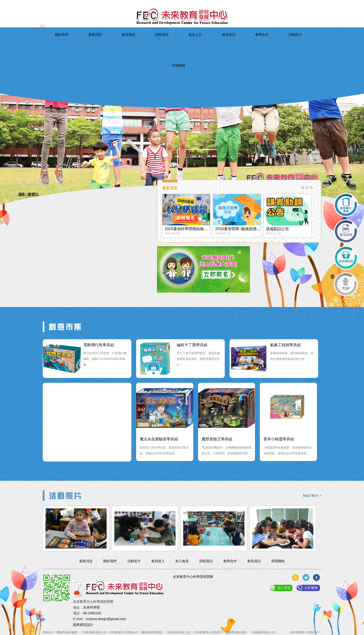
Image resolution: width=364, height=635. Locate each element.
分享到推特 (306, 577)
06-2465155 (92, 613)
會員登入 (63, 4)
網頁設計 (86, 625)
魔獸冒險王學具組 (217, 439)
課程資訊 (158, 43)
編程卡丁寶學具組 (192, 345)
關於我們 (87, 43)
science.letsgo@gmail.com (106, 619)
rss (295, 577)
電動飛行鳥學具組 (99, 345)
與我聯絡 (277, 43)
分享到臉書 (316, 577)
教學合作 (229, 43)
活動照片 (253, 43)
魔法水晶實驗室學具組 (159, 439)
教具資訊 (206, 43)
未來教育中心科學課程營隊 (193, 577)
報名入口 (182, 43)
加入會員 (77, 4)
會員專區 (135, 43)
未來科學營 (91, 607)
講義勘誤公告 (278, 229)
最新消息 (111, 43)
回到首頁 (49, 4)
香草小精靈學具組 (279, 439)
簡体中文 (92, 4)
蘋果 (76, 625)
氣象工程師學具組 (285, 345)
